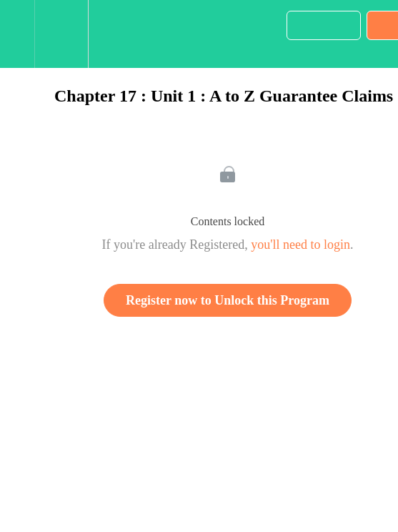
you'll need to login (300, 245)
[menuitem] (61, 34)
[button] (17, 34)
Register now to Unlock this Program (228, 300)
